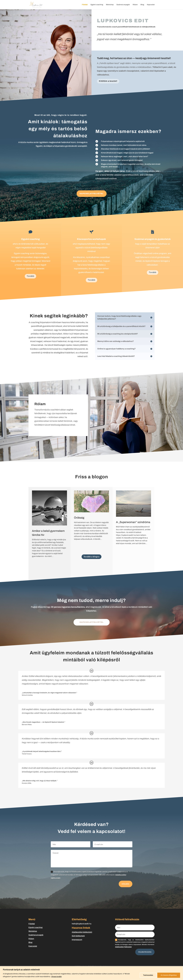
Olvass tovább (56, 977)
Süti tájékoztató (78, 936)
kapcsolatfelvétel (92, 622)
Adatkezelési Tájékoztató (123, 947)
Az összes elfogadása (169, 975)
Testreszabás (148, 975)
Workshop (110, 5)
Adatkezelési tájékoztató (82, 932)
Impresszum (77, 940)
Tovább (30, 276)
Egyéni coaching (97, 5)
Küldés (126, 884)
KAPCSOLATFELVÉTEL (92, 194)
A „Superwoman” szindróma (133, 522)
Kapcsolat (151, 5)
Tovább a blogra (91, 557)
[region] (91, 973)
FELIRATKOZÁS (145, 952)
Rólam (135, 5)
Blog (142, 5)
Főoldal (85, 5)
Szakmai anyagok (123, 5)
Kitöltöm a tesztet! (108, 81)
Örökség (79, 518)
